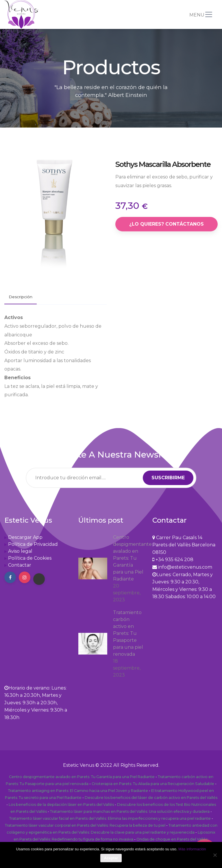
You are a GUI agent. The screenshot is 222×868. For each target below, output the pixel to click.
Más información (192, 849)
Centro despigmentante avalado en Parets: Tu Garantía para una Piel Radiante (128, 558)
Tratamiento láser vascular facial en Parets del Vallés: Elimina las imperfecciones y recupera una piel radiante (110, 818)
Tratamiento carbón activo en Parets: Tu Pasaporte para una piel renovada (128, 633)
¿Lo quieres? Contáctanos (166, 224)
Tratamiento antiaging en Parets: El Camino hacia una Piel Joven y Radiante (78, 791)
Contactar (20, 565)
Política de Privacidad (33, 544)
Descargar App (25, 537)
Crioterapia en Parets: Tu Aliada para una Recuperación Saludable (153, 784)
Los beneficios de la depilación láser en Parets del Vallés (61, 805)
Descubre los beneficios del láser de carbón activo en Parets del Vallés (151, 798)
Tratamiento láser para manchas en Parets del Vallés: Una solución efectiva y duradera (130, 811)
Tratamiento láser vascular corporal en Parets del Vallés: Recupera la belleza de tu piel (85, 825)
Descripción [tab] (21, 297)
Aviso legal (20, 551)
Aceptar (111, 858)
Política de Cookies (30, 558)
